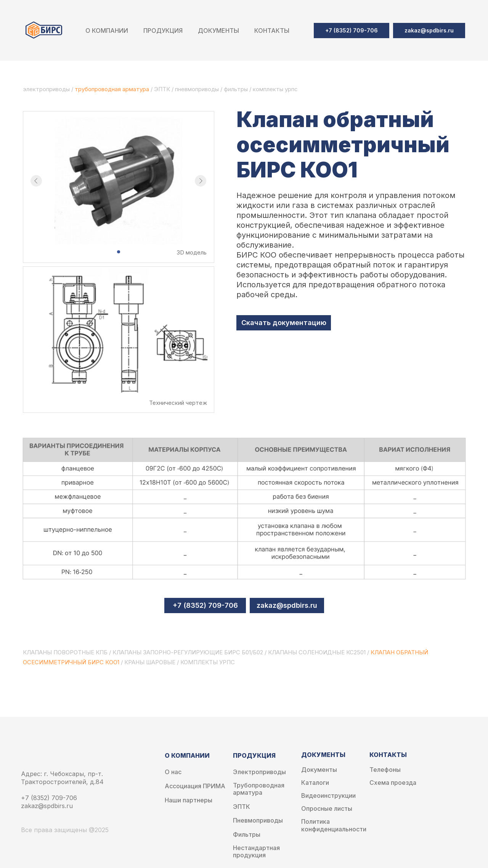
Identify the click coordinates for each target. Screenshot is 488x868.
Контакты (272, 31)
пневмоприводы (198, 89)
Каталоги (315, 783)
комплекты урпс (208, 662)
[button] (429, 31)
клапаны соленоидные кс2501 (317, 652)
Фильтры (247, 835)
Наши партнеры (189, 800)
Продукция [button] (163, 31)
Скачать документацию (284, 323)
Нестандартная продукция (256, 852)
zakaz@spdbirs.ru (287, 605)
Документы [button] (218, 31)
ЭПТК (162, 89)
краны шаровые (150, 662)
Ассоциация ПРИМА (195, 786)
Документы (319, 770)
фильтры (237, 89)
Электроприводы (259, 772)
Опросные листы (327, 809)
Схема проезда (393, 783)
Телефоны (385, 770)
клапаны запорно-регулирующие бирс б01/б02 (188, 652)
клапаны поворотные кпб (65, 652)
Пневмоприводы (258, 820)
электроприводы (47, 89)
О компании (107, 31)
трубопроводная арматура (112, 89)
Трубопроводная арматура (259, 789)
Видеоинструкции (328, 796)
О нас (173, 772)
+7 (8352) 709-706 (205, 605)
